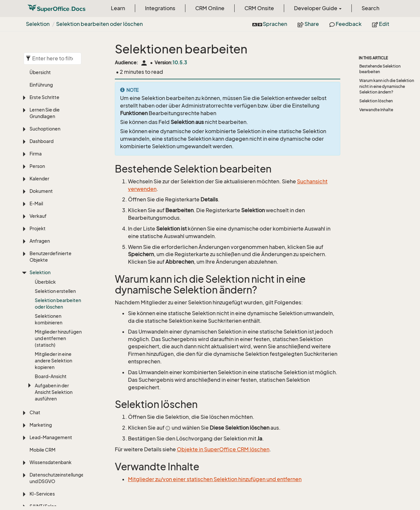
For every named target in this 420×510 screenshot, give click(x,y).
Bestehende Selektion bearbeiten (380, 69)
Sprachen (270, 24)
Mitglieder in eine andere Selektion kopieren (53, 281)
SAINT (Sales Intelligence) (43, 430)
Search (370, 8)
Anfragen (40, 162)
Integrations (160, 8)
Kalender (39, 99)
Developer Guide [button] (318, 8)
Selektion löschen (376, 101)
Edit (381, 24)
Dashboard (42, 62)
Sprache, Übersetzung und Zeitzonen (54, 493)
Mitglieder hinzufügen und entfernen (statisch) (58, 259)
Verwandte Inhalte (376, 110)
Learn (118, 8)
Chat (35, 333)
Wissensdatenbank (51, 383)
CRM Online (210, 8)
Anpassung (42, 458)
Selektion (38, 24)
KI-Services (42, 414)
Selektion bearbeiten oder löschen (99, 24)
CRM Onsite (259, 8)
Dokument (41, 112)
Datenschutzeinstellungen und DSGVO (56, 399)
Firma (36, 74)
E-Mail (36, 124)
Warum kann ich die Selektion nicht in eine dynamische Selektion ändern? (387, 86)
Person (37, 87)
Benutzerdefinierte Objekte (51, 177)
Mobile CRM (42, 370)
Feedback (346, 24)
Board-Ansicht (51, 297)
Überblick (45, 203)
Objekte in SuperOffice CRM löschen (223, 449)
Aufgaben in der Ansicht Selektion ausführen (54, 313)
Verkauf (38, 137)
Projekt (38, 149)
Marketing (41, 346)
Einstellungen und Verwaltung (49, 474)
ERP (34, 446)
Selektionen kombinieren (49, 240)
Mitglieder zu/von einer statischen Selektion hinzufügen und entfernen (215, 479)
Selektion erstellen (55, 212)
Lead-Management (51, 358)
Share (308, 24)
